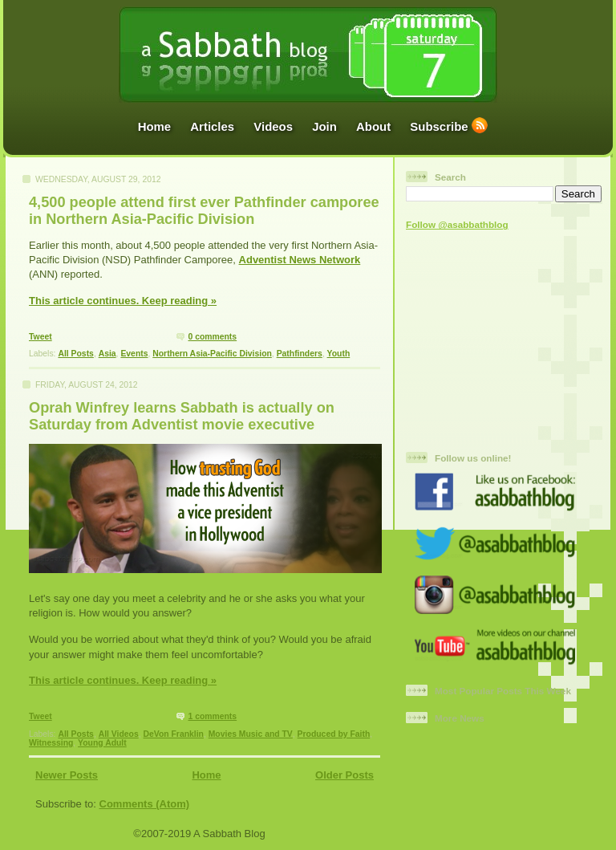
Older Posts (344, 775)
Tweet (41, 337)
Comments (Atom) (145, 804)
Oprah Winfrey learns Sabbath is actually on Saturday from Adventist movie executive (182, 416)
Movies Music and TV (251, 734)
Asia (107, 354)
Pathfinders (300, 354)
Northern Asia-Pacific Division (212, 354)
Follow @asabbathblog (457, 224)
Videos (273, 126)
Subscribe (439, 126)
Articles (212, 126)
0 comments (212, 337)
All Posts (75, 354)
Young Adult (102, 743)
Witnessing (51, 743)
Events (134, 354)
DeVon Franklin (173, 734)
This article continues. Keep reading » (123, 301)
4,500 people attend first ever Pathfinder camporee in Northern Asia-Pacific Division (204, 211)
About (373, 126)
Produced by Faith (334, 734)
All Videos (119, 734)
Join (324, 126)
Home (155, 126)
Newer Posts (67, 775)
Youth (339, 354)
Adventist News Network (300, 260)
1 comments (212, 716)
